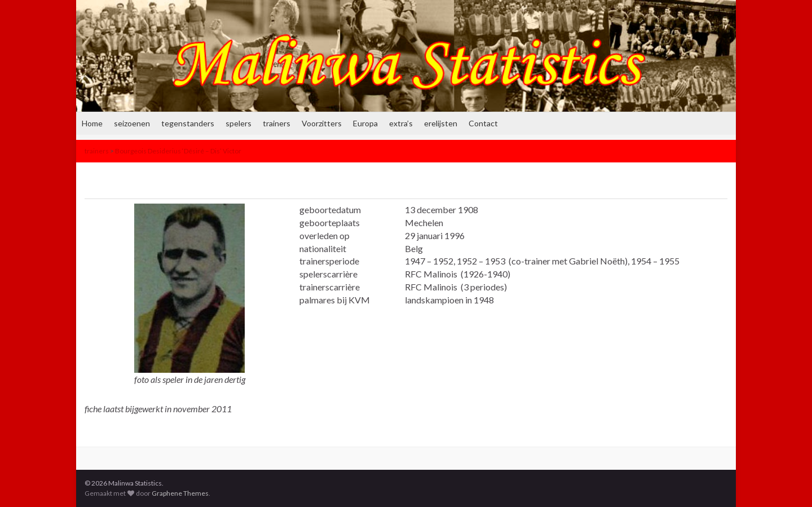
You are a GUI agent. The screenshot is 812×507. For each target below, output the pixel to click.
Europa (365, 123)
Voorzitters (322, 123)
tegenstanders (188, 123)
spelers (239, 123)
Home (92, 123)
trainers (277, 123)
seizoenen (132, 123)
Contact (483, 123)
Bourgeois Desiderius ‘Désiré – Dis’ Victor (178, 151)
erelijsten (441, 123)
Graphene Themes (180, 493)
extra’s (401, 123)
